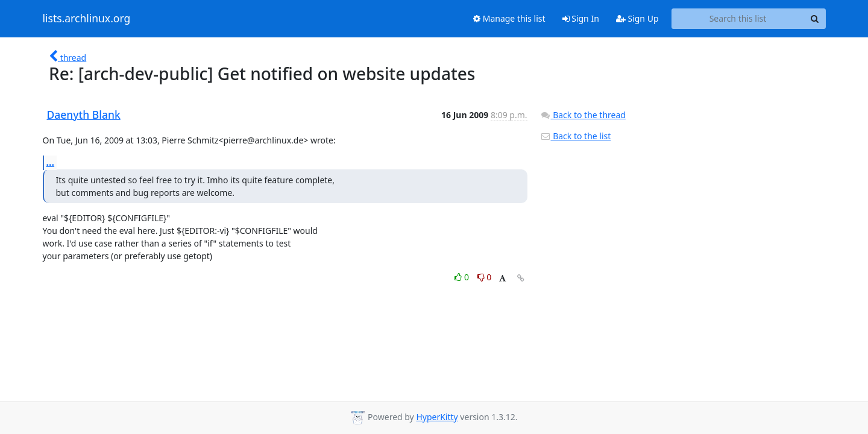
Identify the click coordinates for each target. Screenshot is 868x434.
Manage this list (509, 18)
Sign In (581, 18)
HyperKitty (437, 417)
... (51, 162)
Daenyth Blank (84, 115)
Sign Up (637, 18)
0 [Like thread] (463, 277)
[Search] (815, 19)
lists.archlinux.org (87, 19)
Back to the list (576, 136)
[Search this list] (738, 19)
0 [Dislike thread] (485, 277)
